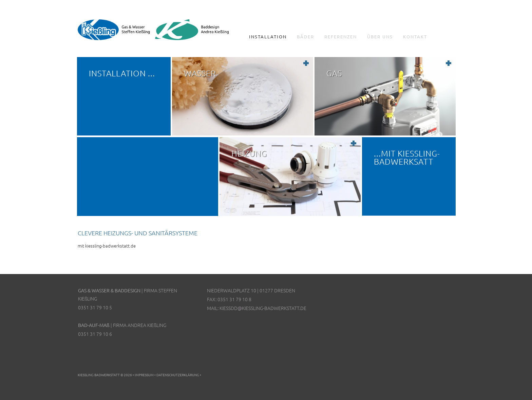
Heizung (249, 153)
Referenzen (341, 37)
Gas (334, 73)
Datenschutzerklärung (178, 375)
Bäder (306, 37)
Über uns (380, 37)
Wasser (200, 73)
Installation (268, 37)
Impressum (144, 375)
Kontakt (415, 37)
